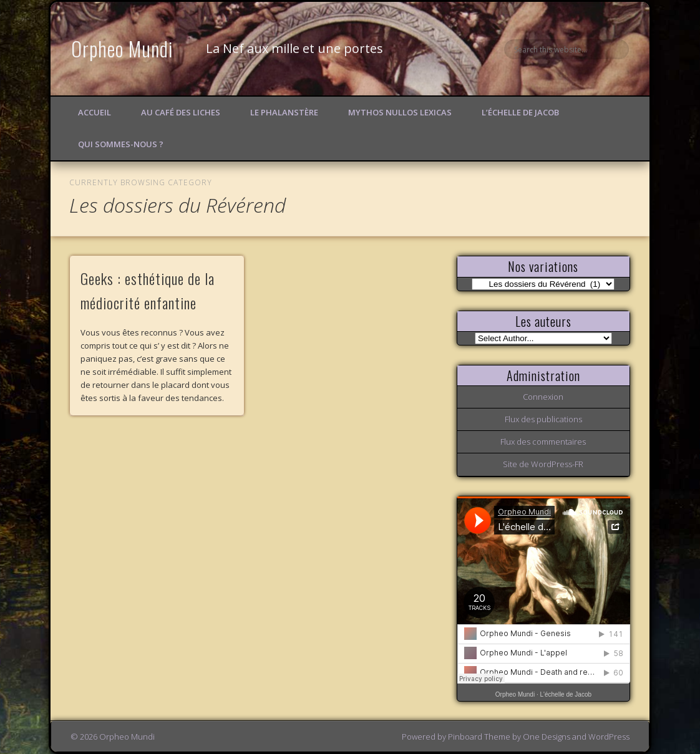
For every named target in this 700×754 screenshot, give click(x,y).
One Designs (547, 737)
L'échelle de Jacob (566, 694)
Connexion (543, 397)
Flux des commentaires (543, 442)
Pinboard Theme (479, 737)
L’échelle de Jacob (520, 112)
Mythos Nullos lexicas (400, 112)
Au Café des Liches (181, 112)
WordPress (609, 737)
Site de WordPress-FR (543, 464)
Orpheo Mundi (122, 48)
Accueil (95, 112)
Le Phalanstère (284, 112)
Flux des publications (543, 419)
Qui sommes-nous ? (121, 144)
